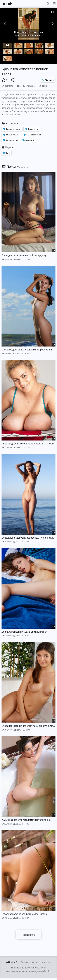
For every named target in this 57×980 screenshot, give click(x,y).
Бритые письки (32, 135)
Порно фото (28, 935)
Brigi (7, 153)
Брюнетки (31, 129)
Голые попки (11, 140)
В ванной (28, 140)
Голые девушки (12, 129)
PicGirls (7, 4)
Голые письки (11, 135)
